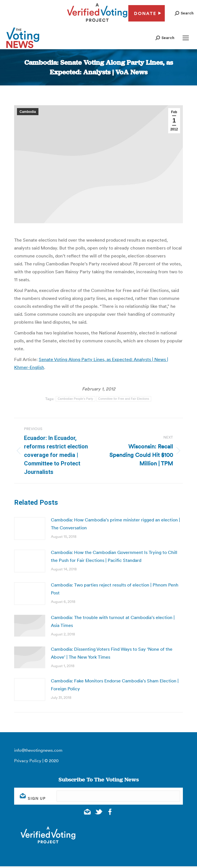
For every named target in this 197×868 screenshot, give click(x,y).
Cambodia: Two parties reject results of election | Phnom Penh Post (115, 589)
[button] (184, 13)
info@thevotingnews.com (38, 750)
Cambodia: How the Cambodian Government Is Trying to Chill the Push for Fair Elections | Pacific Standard (114, 556)
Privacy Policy (28, 761)
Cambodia (28, 112)
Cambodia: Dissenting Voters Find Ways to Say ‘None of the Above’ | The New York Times (112, 653)
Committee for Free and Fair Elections (124, 399)
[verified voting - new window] (97, 23)
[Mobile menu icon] (186, 38)
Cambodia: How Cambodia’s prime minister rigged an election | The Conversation (115, 524)
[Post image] (30, 528)
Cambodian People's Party (75, 399)
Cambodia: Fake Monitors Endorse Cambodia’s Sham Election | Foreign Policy (115, 685)
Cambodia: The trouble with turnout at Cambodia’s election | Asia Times (113, 621)
